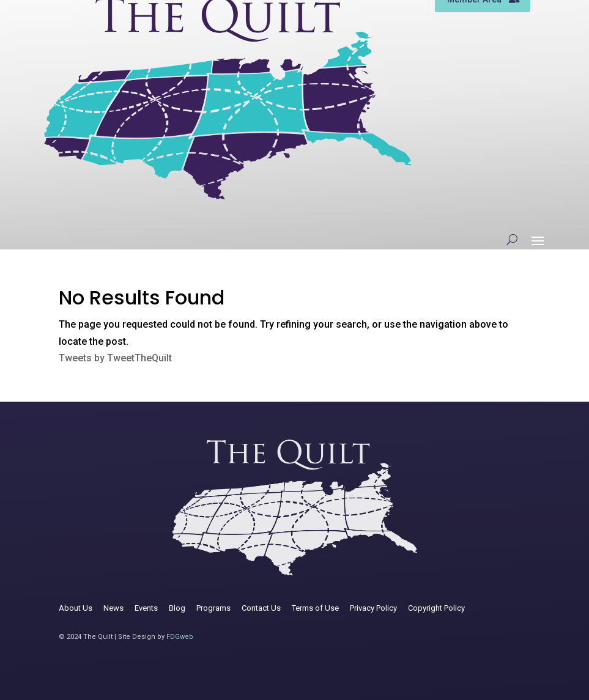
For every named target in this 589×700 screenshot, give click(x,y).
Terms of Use (315, 608)
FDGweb (180, 637)
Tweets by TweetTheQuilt (115, 358)
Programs (213, 608)
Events (146, 608)
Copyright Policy (436, 608)
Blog (177, 608)
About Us (76, 608)
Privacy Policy (373, 608)
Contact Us (261, 608)
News (113, 608)
